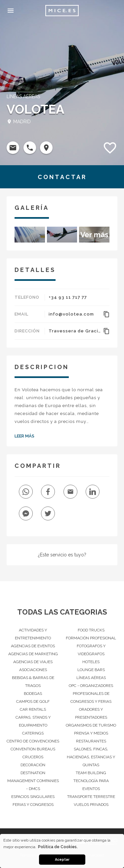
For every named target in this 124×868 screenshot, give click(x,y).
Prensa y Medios (91, 733)
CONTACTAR (62, 177)
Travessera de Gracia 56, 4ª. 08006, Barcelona (75, 331)
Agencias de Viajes (33, 662)
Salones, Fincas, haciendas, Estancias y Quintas (91, 757)
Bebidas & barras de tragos (33, 682)
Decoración (33, 765)
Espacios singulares (33, 797)
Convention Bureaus (33, 749)
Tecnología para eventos (91, 785)
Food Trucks (91, 630)
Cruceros (33, 757)
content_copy (106, 314)
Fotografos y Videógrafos (91, 650)
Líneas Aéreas (91, 678)
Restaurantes (91, 741)
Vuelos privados (91, 805)
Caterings (33, 733)
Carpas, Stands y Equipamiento (33, 721)
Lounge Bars (91, 670)
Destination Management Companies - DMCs (33, 781)
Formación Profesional (91, 638)
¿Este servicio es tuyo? (62, 555)
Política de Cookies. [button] (58, 847)
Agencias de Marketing (33, 654)
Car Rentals (33, 709)
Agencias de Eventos (33, 646)
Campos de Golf (33, 701)
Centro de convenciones (33, 741)
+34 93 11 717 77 (68, 297)
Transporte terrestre (91, 797)
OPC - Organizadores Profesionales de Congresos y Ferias (91, 694)
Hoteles (91, 662)
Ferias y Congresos (33, 805)
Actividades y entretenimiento (33, 634)
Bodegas (33, 694)
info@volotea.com (71, 314)
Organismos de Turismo (91, 725)
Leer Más (24, 436)
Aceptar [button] (62, 860)
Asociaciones (33, 670)
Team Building (91, 773)
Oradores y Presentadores (91, 713)
